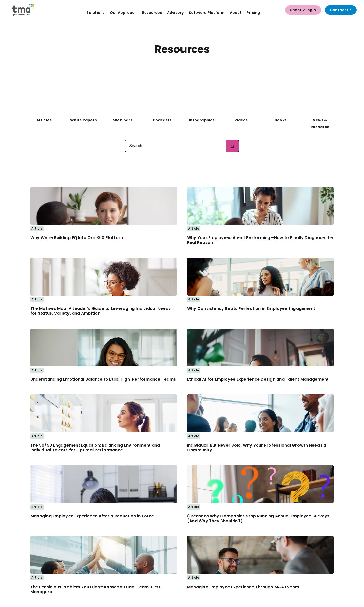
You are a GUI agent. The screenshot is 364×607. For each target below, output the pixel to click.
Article (37, 229)
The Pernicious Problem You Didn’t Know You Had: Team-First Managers (95, 589)
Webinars (123, 120)
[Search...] (176, 146)
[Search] (233, 146)
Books (281, 120)
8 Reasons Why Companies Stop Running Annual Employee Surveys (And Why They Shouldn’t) (258, 518)
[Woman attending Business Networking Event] (260, 396)
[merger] (260, 538)
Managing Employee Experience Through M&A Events (243, 587)
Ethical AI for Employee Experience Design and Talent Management (258, 379)
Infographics (202, 120)
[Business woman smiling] (104, 331)
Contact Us (341, 10)
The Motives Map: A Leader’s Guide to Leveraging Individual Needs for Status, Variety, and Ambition (100, 311)
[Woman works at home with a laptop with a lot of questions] (260, 467)
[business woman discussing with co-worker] (104, 189)
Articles (44, 120)
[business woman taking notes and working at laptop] (104, 260)
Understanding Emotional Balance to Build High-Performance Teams (103, 379)
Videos (241, 120)
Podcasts (162, 120)
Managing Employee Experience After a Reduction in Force (92, 516)
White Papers (83, 120)
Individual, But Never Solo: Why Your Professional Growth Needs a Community (257, 448)
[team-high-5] (104, 538)
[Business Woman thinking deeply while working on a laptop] (260, 331)
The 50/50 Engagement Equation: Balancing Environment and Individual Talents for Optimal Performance (95, 448)
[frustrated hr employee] (104, 467)
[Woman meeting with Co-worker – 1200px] (260, 189)
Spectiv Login (303, 10)
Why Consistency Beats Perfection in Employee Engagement (251, 308)
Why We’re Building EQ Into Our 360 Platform (77, 238)
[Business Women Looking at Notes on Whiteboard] (104, 396)
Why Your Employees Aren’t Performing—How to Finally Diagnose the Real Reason (260, 240)
